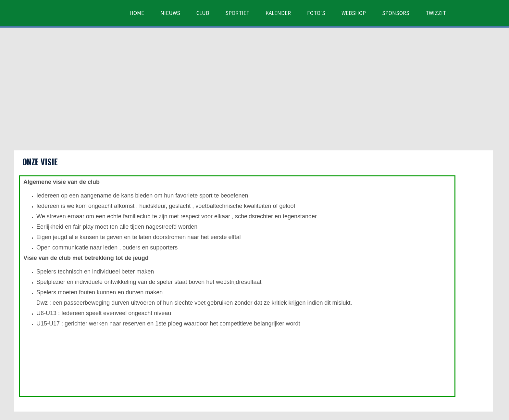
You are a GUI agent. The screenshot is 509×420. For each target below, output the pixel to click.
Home (137, 13)
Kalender (278, 13)
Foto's (316, 13)
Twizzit (436, 13)
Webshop (354, 13)
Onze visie (40, 162)
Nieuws (170, 13)
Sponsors (396, 13)
